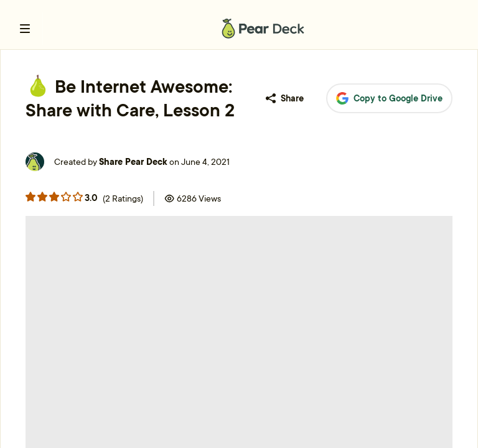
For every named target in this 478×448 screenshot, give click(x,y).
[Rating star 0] (30, 197)
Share (285, 98)
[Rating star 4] (78, 197)
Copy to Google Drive (389, 99)
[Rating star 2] (54, 197)
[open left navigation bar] (25, 29)
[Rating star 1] (42, 197)
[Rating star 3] (66, 197)
